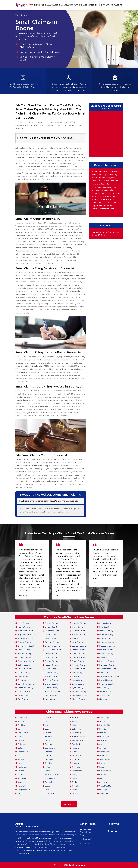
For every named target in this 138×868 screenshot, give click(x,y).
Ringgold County (107, 684)
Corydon (103, 740)
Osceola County (106, 654)
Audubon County (25, 638)
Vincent (75, 748)
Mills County (105, 627)
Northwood (23, 752)
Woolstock (22, 718)
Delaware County (52, 646)
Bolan (20, 748)
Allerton (103, 748)
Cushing (48, 744)
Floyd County (51, 669)
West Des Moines (107, 786)
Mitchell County (106, 631)
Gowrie (75, 793)
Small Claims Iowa (77, 865)
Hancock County (52, 695)
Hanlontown (23, 767)
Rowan (21, 721)
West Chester (105, 752)
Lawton (48, 733)
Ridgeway (49, 767)
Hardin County (51, 699)
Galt (19, 729)
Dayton (75, 790)
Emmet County (51, 661)
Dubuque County (52, 657)
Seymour (103, 721)
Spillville (48, 763)
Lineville (103, 733)
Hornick (48, 737)
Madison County (79, 692)
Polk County (105, 673)
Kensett (21, 759)
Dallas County (51, 635)
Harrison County (79, 623)
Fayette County (52, 665)
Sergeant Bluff (24, 790)
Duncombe (77, 771)
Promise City (105, 725)
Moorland (76, 756)
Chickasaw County (26, 692)
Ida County (77, 638)
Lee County (77, 673)
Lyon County (78, 688)
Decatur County (52, 642)
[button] (68, 605)
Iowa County (78, 642)
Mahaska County (79, 695)
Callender (76, 767)
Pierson (48, 718)
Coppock (103, 774)
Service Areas (85, 829)
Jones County (78, 661)
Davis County (50, 638)
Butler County (24, 665)
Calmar (48, 790)
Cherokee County (25, 688)
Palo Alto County (107, 661)
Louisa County (78, 680)
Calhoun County (25, 669)
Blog (82, 835)
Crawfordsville (105, 771)
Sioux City (22, 786)
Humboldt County (80, 635)
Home (37, 5)
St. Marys (103, 790)
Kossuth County (79, 669)
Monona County (106, 635)
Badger (75, 782)
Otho (74, 778)
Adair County (23, 623)
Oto (46, 721)
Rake (74, 721)
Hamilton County (52, 692)
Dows (20, 737)
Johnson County (79, 657)
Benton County (24, 642)
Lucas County (78, 684)
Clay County (23, 699)
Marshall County (106, 623)
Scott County (105, 692)
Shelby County (106, 695)
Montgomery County (108, 642)
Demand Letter (87, 5)
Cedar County (24, 680)
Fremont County (52, 676)
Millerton (103, 729)
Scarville (76, 718)
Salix (20, 793)
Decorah (49, 782)
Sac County (104, 688)
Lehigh (75, 774)
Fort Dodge (104, 718)
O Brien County (106, 650)
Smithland (22, 778)
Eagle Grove (23, 733)
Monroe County (106, 638)
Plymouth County (107, 665)
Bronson (49, 752)
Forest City (77, 733)
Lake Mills (76, 729)
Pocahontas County (108, 669)
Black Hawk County (26, 646)
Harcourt (76, 763)
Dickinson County (52, 654)
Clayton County (51, 623)
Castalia (48, 786)
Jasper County (78, 650)
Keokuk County (79, 665)
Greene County (51, 680)
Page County (105, 657)
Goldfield (22, 725)
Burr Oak (49, 759)
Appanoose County (26, 635)
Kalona (102, 767)
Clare (74, 752)
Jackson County (79, 646)
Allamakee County (26, 631)
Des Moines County (53, 650)
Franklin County (52, 673)
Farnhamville (78, 740)
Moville (48, 725)
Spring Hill (104, 793)
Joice (20, 763)
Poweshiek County (107, 680)
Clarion (21, 740)
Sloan (20, 782)
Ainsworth (104, 782)
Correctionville (51, 748)
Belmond (22, 744)
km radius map (106, 134)
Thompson (50, 793)
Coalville (76, 786)
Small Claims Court (69, 5)
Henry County (78, 627)
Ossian (48, 771)
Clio (101, 744)
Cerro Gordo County (26, 684)
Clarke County (24, 695)
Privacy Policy (86, 832)
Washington (105, 759)
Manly (20, 756)
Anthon (48, 756)
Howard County (79, 631)
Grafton (21, 771)
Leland (75, 725)
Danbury (49, 740)
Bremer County (24, 654)
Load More (69, 804)
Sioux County (105, 699)
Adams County (24, 627)
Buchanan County (26, 657)
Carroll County (24, 673)
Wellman (103, 756)
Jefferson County (80, 654)
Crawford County (52, 631)
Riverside (103, 763)
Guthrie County (51, 688)
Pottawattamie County (109, 676)
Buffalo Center (79, 737)
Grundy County (51, 684)
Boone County (24, 650)
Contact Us (116, 5)
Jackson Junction (52, 774)
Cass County (23, 676)
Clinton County (51, 627)
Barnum (76, 759)
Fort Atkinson (51, 778)
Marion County (79, 699)
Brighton (103, 778)
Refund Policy (102, 5)
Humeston (104, 737)
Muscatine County (107, 646)
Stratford (76, 744)
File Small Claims (49, 5)
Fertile (20, 774)
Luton (47, 729)
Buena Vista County (26, 661)
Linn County (77, 676)
